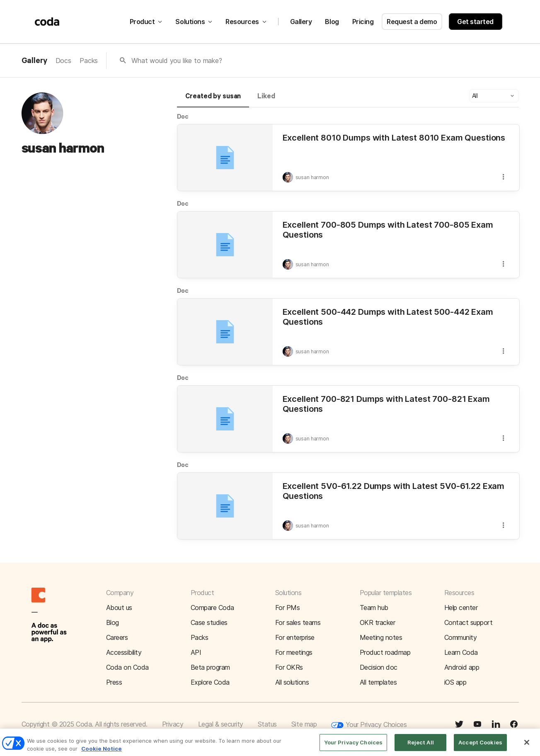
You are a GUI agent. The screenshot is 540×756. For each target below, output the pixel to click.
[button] (494, 96)
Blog (332, 22)
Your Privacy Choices (369, 725)
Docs (63, 61)
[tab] (213, 100)
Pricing (363, 22)
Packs (89, 61)
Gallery (301, 22)
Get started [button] (475, 22)
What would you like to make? (177, 61)
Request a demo (412, 22)
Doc (183, 116)
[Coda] (47, 22)
